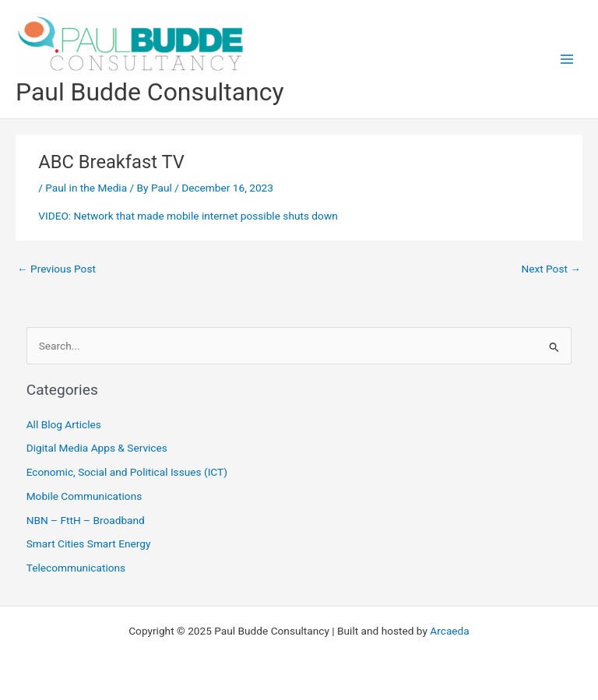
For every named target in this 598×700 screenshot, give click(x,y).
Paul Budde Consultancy (149, 92)
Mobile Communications (84, 496)
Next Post (551, 269)
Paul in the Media (86, 188)
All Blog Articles (64, 424)
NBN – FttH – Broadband (86, 520)
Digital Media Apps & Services (97, 448)
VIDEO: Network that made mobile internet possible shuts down (188, 216)
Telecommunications (76, 568)
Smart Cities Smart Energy (89, 543)
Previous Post (56, 269)
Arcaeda (449, 631)
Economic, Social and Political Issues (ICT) (127, 472)
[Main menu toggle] (567, 60)
